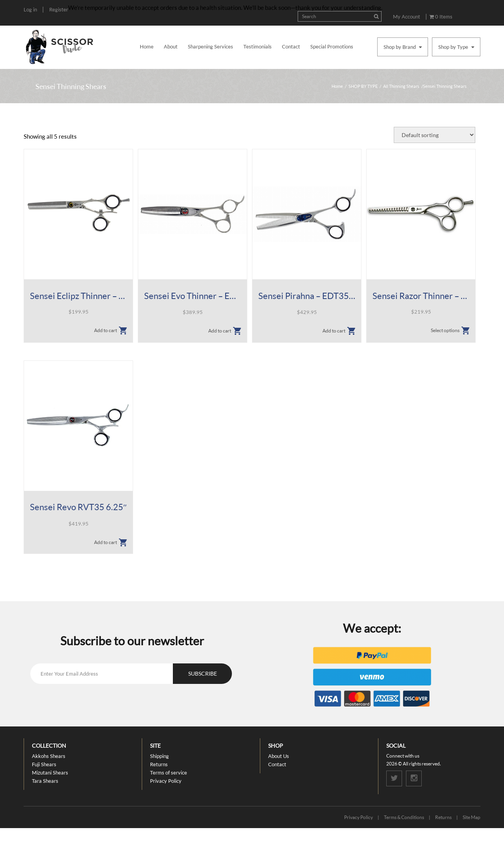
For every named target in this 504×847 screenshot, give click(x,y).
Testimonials (258, 46)
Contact (291, 46)
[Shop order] (435, 135)
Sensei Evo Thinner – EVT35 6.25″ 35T (193, 296)
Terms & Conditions (404, 817)
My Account (407, 17)
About (171, 46)
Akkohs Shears (49, 756)
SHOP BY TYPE (363, 86)
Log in (30, 9)
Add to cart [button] (106, 330)
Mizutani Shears (50, 773)
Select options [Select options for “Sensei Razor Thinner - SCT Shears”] (445, 330)
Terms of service (169, 773)
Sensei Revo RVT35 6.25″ (78, 507)
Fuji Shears (44, 764)
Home (147, 46)
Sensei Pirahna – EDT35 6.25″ (307, 296)
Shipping (159, 756)
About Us (279, 756)
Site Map (472, 817)
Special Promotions (332, 46)
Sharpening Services (210, 46)
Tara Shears (45, 781)
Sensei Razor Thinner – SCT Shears (421, 296)
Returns (159, 764)
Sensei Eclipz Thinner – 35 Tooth (78, 296)
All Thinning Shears (401, 86)
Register (59, 9)
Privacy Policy (166, 781)
